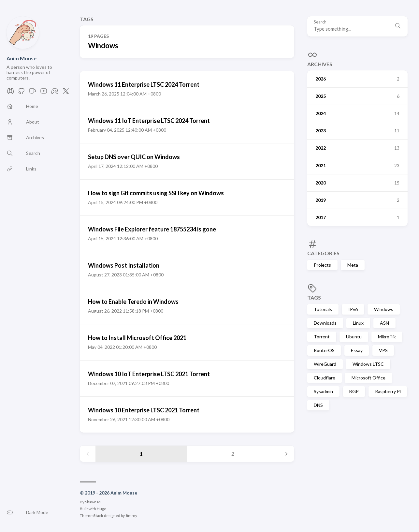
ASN (384, 323)
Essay (357, 350)
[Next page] (286, 454)
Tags (314, 297)
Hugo (101, 509)
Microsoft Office (368, 378)
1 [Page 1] (141, 454)
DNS (318, 405)
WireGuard (325, 364)
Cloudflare (325, 378)
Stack (98, 516)
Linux (358, 323)
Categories (323, 253)
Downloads (325, 323)
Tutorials (323, 309)
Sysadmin (323, 391)
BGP (354, 391)
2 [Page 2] (233, 454)
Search (320, 22)
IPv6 (353, 309)
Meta (353, 265)
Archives (320, 64)
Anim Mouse (22, 58)
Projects (322, 265)
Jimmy (131, 516)
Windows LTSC (368, 364)
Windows (384, 309)
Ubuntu (354, 337)
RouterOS (324, 350)
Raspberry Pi (388, 391)
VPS (383, 350)
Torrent (322, 337)
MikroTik (387, 337)
